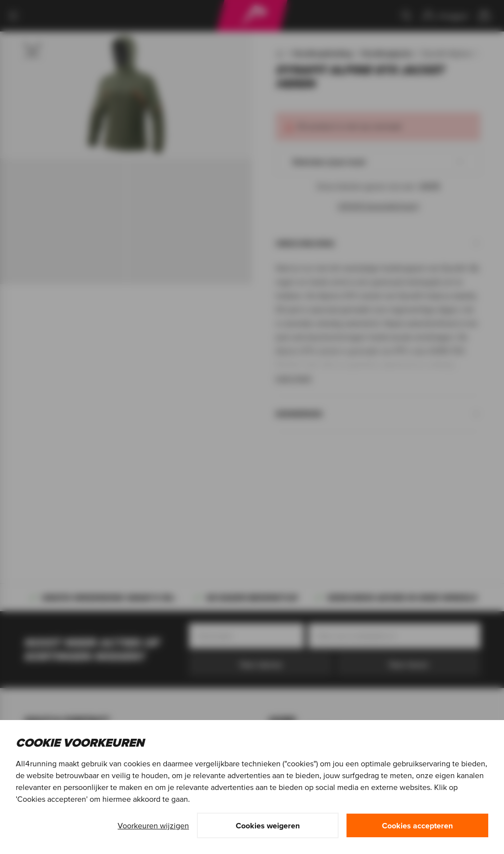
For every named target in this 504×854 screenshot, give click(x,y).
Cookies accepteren (417, 825)
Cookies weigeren (268, 825)
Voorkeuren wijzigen (153, 825)
